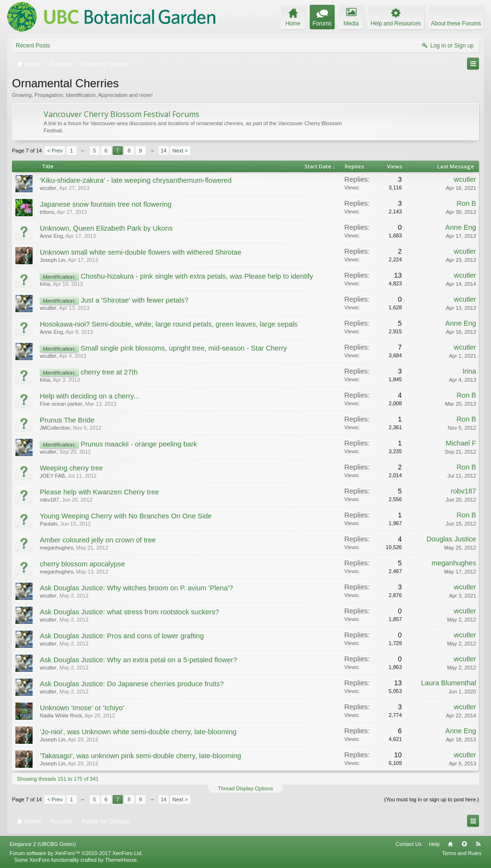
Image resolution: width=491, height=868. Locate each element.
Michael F (461, 443)
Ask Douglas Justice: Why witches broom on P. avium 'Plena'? (136, 588)
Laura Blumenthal (449, 683)
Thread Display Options (246, 788)
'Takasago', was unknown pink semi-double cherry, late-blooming (140, 756)
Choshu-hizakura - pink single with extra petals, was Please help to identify (197, 276)
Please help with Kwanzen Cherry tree (99, 492)
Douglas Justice (451, 539)
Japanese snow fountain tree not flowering (106, 204)
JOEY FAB (52, 476)
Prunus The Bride (67, 420)
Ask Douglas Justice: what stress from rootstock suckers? (129, 612)
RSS (478, 844)
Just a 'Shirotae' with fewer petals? (134, 300)
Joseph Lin (53, 260)
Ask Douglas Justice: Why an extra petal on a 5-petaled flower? (138, 660)
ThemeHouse (121, 860)
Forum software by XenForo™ (76, 853)
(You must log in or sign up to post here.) (432, 799)
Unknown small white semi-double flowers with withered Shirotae (140, 252)
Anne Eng (51, 236)
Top (464, 844)
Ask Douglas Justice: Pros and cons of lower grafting (122, 636)
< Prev (55, 151)
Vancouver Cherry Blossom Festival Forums (122, 114)
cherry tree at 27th (109, 372)
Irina (45, 284)
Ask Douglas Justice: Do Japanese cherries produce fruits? (132, 684)
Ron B (466, 203)
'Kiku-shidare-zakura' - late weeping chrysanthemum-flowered (136, 180)
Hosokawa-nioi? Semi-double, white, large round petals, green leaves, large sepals (169, 324)
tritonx (47, 212)
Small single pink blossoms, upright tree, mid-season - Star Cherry (184, 348)
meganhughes (57, 548)
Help (434, 844)
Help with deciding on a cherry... (89, 396)
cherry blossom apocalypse (82, 564)
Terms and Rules (462, 853)
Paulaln (49, 524)
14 (164, 151)
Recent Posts (33, 46)
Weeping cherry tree (71, 468)
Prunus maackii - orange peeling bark (139, 444)
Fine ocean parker (61, 404)
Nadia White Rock (61, 716)
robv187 (49, 500)
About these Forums (456, 23)
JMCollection (55, 428)
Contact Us (409, 844)
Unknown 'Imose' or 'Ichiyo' (82, 708)
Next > (180, 151)
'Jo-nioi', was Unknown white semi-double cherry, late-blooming (138, 732)
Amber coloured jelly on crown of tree (98, 540)
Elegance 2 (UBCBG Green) (43, 844)
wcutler (48, 188)
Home (450, 844)
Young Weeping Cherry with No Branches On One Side (126, 516)
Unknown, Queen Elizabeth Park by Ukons (106, 228)
